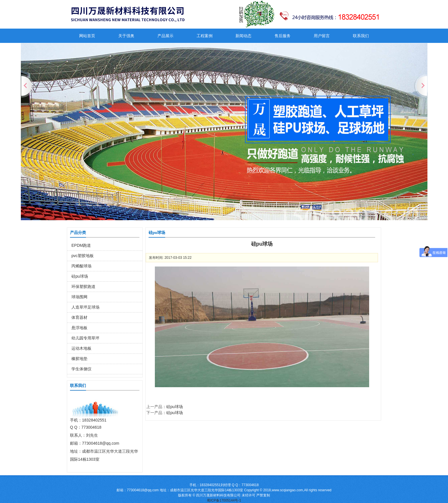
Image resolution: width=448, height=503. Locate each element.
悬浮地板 (79, 328)
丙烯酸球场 (81, 266)
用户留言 (322, 36)
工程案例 (205, 36)
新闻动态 (243, 36)
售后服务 (283, 36)
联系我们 (361, 36)
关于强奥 (126, 36)
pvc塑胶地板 (83, 256)
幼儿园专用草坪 (85, 338)
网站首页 (87, 36)
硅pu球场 (80, 276)
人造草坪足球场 (85, 307)
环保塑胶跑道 (83, 287)
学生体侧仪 (81, 369)
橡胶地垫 (79, 359)
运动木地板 (81, 348)
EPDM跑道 (81, 245)
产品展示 (165, 36)
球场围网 (79, 297)
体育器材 (79, 317)
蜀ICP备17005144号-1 (224, 500)
